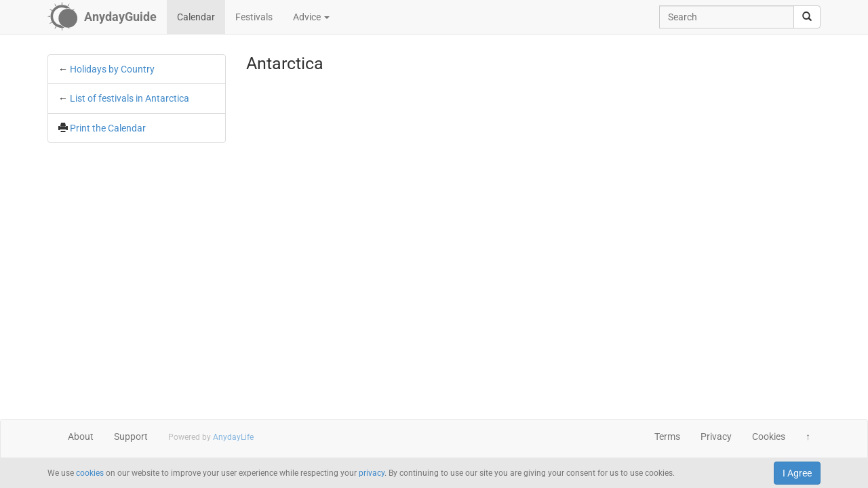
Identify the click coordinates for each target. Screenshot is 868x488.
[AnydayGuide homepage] (102, 17)
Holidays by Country (112, 69)
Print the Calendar (108, 128)
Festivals (254, 17)
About (81, 436)
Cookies (769, 436)
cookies (90, 473)
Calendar (196, 17)
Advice (311, 17)
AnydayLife (233, 437)
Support (131, 436)
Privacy (716, 436)
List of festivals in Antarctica (130, 98)
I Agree (797, 473)
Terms (667, 436)
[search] (807, 17)
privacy (372, 473)
